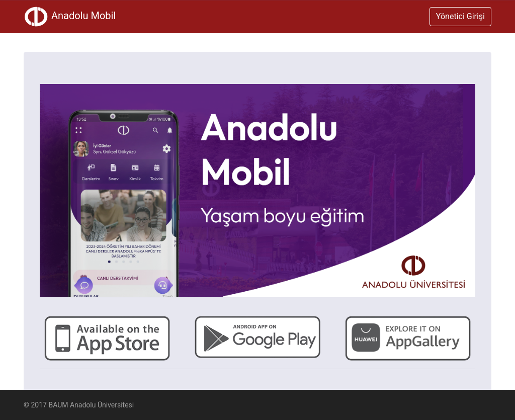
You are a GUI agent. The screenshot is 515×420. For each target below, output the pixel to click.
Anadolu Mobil (70, 17)
